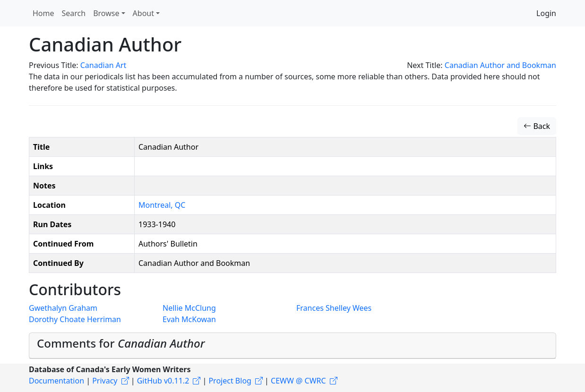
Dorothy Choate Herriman (75, 319)
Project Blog (230, 381)
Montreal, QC (162, 205)
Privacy (105, 381)
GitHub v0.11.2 (163, 381)
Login (546, 13)
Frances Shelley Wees (334, 308)
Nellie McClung (189, 308)
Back (537, 126)
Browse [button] (106, 13)
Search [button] (74, 13)
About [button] (143, 13)
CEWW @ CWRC (298, 381)
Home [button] (43, 13)
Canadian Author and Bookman (500, 65)
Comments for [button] (121, 343)
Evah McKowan (189, 319)
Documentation (56, 381)
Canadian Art (103, 65)
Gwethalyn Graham (63, 308)
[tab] (292, 346)
